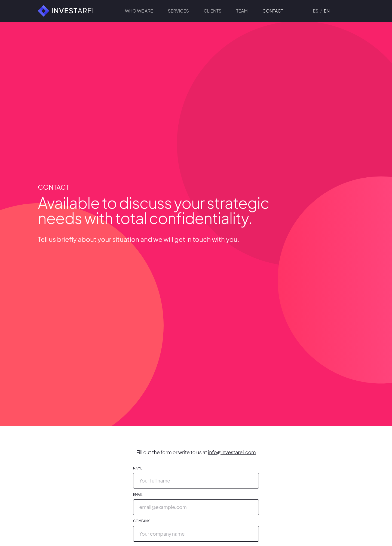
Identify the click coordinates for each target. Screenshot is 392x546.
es (316, 11)
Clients (212, 11)
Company (141, 521)
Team (242, 11)
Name (138, 468)
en (327, 11)
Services (178, 11)
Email (138, 495)
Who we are (139, 11)
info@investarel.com (232, 452)
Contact (273, 11)
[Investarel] (64, 11)
